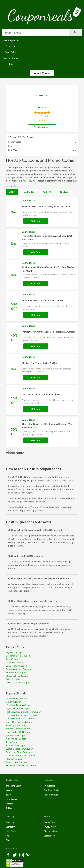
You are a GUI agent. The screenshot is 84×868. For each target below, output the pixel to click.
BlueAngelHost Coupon (17, 676)
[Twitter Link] (15, 855)
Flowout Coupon (14, 759)
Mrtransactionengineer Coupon (21, 715)
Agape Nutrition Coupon (18, 708)
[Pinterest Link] (28, 855)
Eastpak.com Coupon (16, 762)
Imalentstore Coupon (16, 698)
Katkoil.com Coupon (16, 745)
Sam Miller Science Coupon (19, 722)
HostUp (42, 107)
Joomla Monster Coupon (18, 729)
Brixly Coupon (13, 679)
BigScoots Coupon (15, 652)
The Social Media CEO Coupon (21, 765)
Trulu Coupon (13, 742)
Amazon (9, 804)
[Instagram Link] (22, 855)
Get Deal (36, 221)
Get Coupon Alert (42, 127)
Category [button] (10, 46)
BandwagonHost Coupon (18, 669)
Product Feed (50, 786)
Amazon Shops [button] (10, 58)
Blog (11, 64)
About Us (10, 822)
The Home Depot (13, 786)
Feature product (11, 40)
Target (8, 795)
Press (8, 836)
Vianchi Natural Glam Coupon (21, 755)
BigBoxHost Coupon (16, 672)
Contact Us (11, 827)
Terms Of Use (50, 822)
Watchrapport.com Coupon (19, 749)
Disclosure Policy (51, 831)
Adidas (9, 808)
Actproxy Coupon (15, 662)
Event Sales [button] (10, 52)
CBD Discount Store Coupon (20, 718)
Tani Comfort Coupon (17, 725)
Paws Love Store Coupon (18, 752)
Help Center (11, 831)
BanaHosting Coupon (16, 666)
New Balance (12, 799)
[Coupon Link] (42, 212)
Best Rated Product (52, 790)
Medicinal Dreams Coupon (19, 705)
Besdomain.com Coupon (18, 656)
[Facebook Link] (8, 855)
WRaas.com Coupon (16, 735)
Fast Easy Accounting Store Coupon (23, 712)
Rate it (42, 121)
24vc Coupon (12, 659)
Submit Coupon (42, 73)
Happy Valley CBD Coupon (19, 732)
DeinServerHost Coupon (18, 682)
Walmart (10, 790)
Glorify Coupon (14, 702)
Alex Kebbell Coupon (16, 739)
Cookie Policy (50, 836)
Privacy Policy (50, 827)
